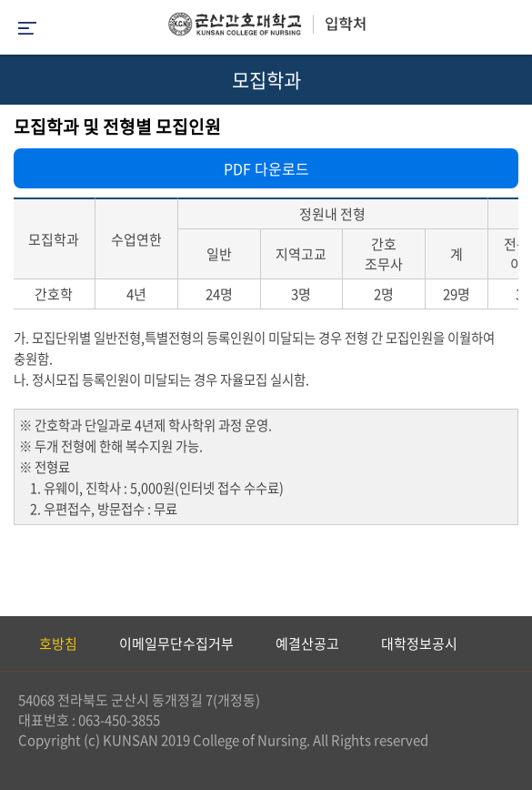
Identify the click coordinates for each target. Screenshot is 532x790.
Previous (14, 643)
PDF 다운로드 (266, 168)
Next (509, 643)
